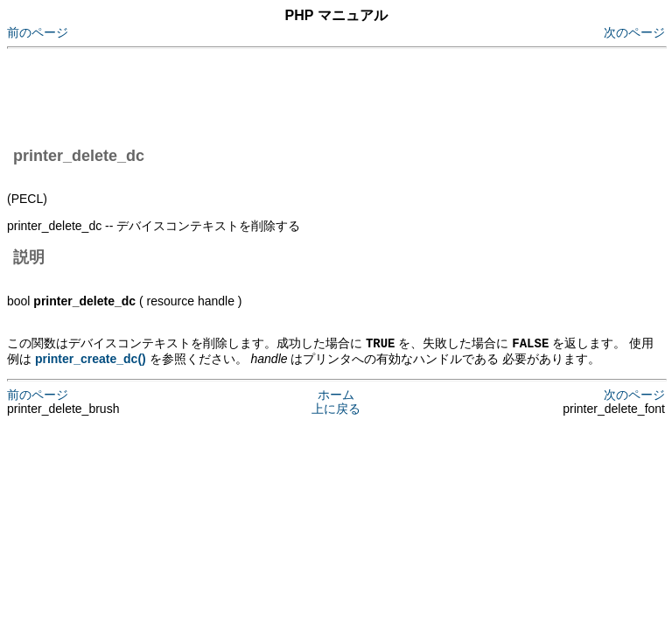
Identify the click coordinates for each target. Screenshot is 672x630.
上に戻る (336, 408)
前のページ (38, 32)
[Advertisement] (325, 94)
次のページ (634, 32)
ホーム (336, 394)
